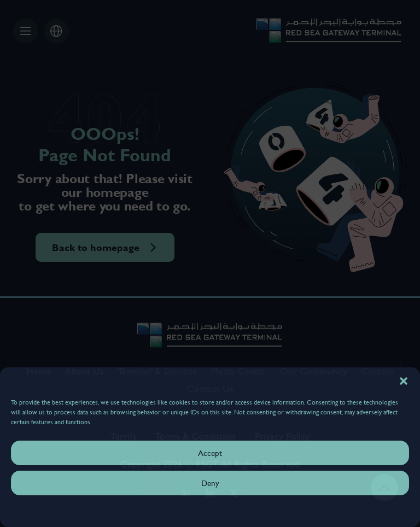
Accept (210, 453)
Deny (210, 483)
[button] (404, 381)
